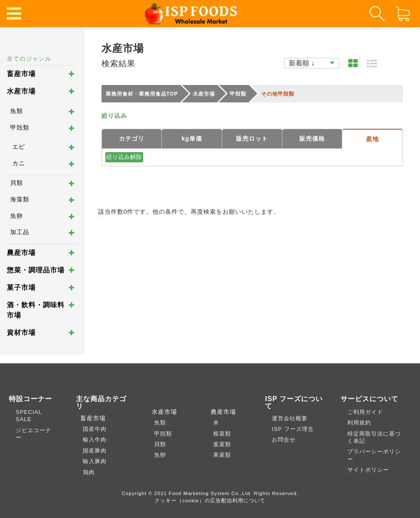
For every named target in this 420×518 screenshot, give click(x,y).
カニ (19, 163)
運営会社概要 (290, 418)
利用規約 (359, 423)
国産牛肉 (95, 429)
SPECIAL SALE (29, 416)
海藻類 (20, 199)
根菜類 (222, 434)
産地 (372, 139)
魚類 (17, 111)
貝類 (17, 183)
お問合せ (284, 440)
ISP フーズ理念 (293, 429)
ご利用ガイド (365, 412)
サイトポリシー (368, 470)
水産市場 (21, 91)
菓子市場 (21, 287)
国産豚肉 (95, 451)
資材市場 (21, 333)
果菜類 (222, 455)
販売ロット (252, 139)
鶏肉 (89, 472)
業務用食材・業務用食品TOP (142, 94)
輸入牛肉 (95, 440)
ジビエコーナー (34, 434)
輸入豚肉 (95, 461)
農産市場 (21, 253)
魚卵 (17, 216)
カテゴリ (132, 139)
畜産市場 (21, 74)
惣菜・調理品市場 (36, 270)
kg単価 (192, 139)
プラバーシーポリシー (374, 455)
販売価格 (312, 139)
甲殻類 (20, 127)
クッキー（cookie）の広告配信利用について (210, 500)
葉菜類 (222, 444)
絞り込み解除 (124, 157)
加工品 (20, 232)
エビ (19, 147)
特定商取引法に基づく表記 (374, 437)
